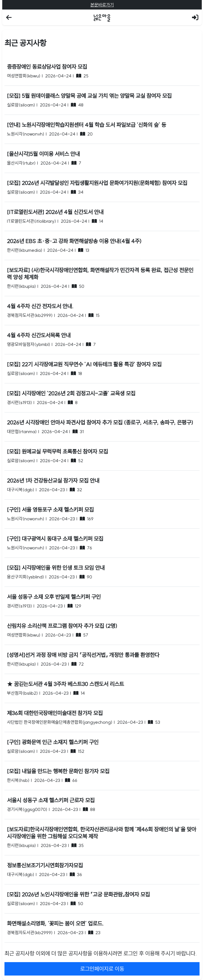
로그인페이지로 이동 (102, 969)
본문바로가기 (102, 5)
